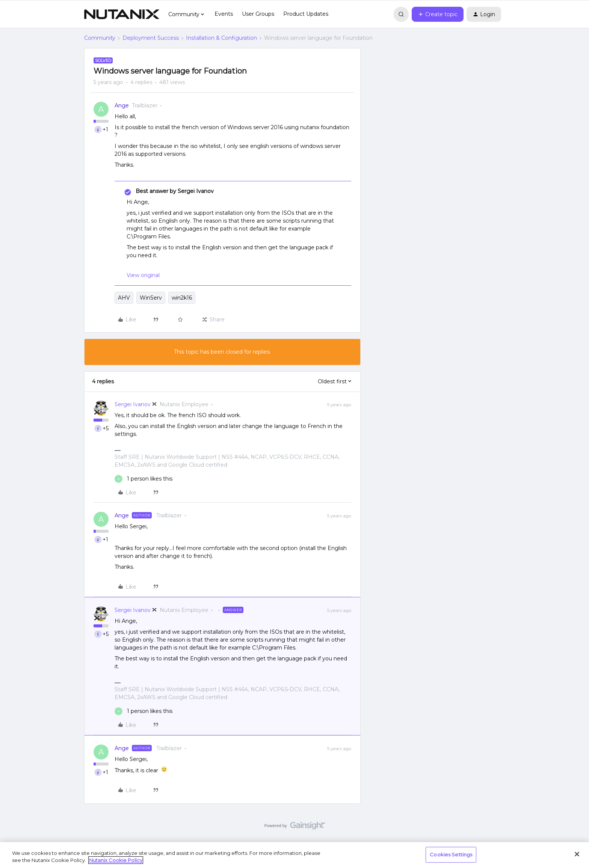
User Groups (258, 14)
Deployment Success (151, 38)
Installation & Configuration (221, 38)
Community (100, 38)
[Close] (577, 854)
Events (224, 14)
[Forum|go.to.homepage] (122, 14)
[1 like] (143, 479)
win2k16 (182, 298)
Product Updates (306, 14)
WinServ (151, 298)
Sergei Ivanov (133, 404)
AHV (124, 298)
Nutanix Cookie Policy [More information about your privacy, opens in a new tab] (116, 860)
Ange (122, 105)
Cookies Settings (451, 854)
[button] (438, 14)
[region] (294, 855)
